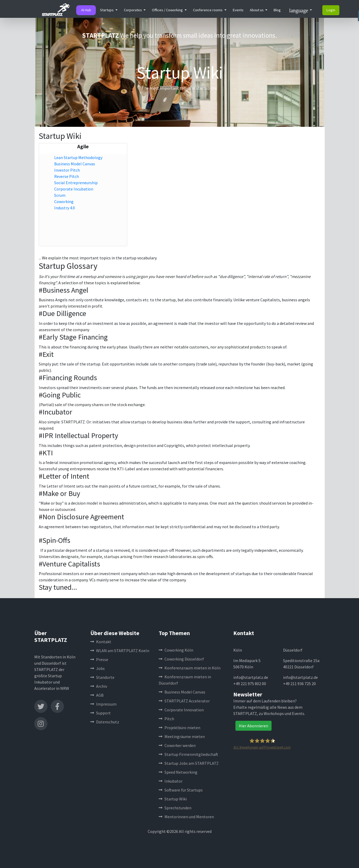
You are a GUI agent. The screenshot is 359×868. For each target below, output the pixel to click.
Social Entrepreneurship (76, 183)
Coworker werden (177, 745)
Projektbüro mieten (180, 728)
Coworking (64, 201)
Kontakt (101, 642)
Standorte (102, 677)
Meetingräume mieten (182, 736)
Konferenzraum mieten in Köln (190, 668)
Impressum (103, 704)
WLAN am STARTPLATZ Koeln (120, 651)
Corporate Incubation (74, 189)
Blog (277, 10)
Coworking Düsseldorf (181, 659)
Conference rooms (208, 10)
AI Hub (86, 10)
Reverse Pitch (67, 176)
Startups (107, 10)
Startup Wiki (173, 799)
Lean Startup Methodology (78, 157)
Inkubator (171, 781)
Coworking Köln (176, 650)
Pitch (166, 719)
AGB (97, 695)
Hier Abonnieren (253, 726)
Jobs (98, 668)
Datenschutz (105, 722)
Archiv (99, 686)
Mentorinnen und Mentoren (186, 817)
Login (331, 10)
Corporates (133, 10)
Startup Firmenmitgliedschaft (188, 754)
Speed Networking (178, 772)
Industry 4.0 (65, 208)
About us (257, 10)
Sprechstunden (175, 808)
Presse (99, 659)
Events (238, 10)
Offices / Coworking (168, 10)
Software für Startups (181, 790)
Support (101, 713)
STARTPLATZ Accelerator (184, 701)
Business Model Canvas (75, 164)
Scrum (60, 195)
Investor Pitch (67, 170)
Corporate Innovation (181, 710)
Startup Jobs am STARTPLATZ (189, 763)
